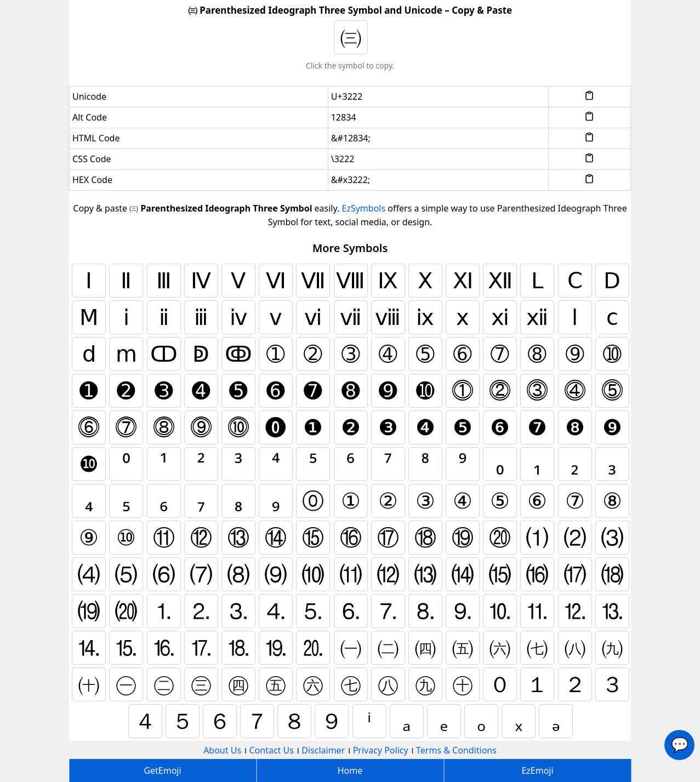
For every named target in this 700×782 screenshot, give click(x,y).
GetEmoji (162, 770)
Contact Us (271, 750)
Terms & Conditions (456, 750)
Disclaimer (323, 750)
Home (350, 770)
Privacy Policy (381, 750)
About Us (222, 750)
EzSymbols (363, 208)
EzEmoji (537, 770)
